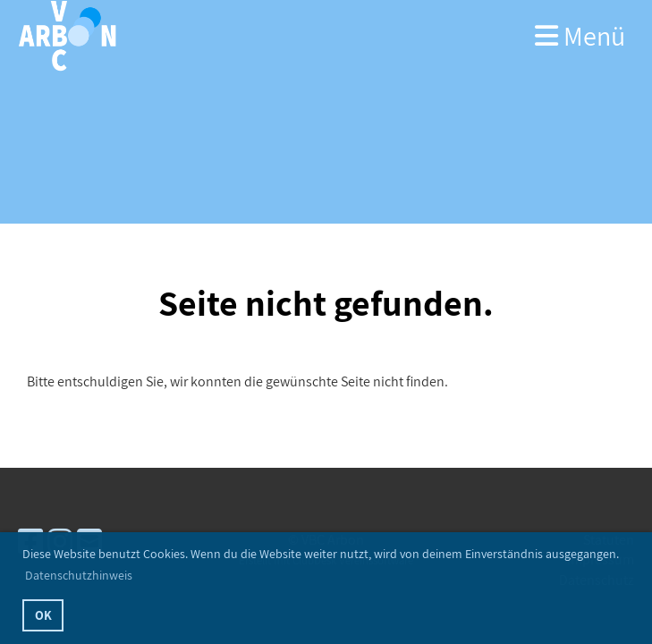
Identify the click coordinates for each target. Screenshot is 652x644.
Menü (580, 36)
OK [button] (43, 615)
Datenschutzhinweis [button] (79, 575)
